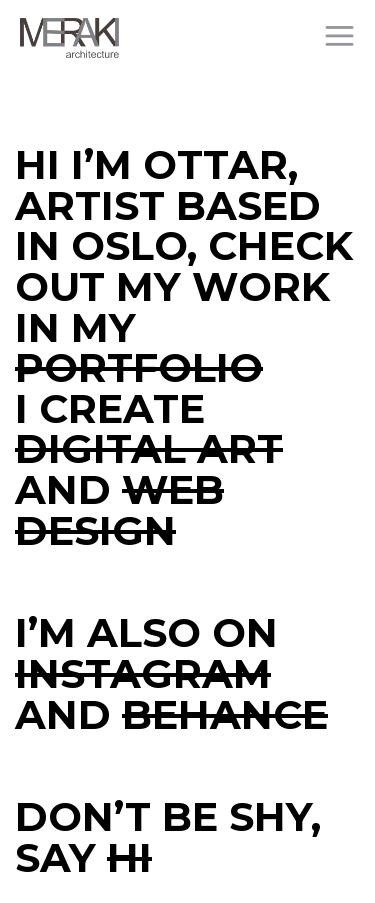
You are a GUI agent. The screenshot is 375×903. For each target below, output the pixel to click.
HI (129, 857)
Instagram (143, 673)
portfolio (139, 367)
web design (119, 510)
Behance (225, 714)
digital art (149, 448)
